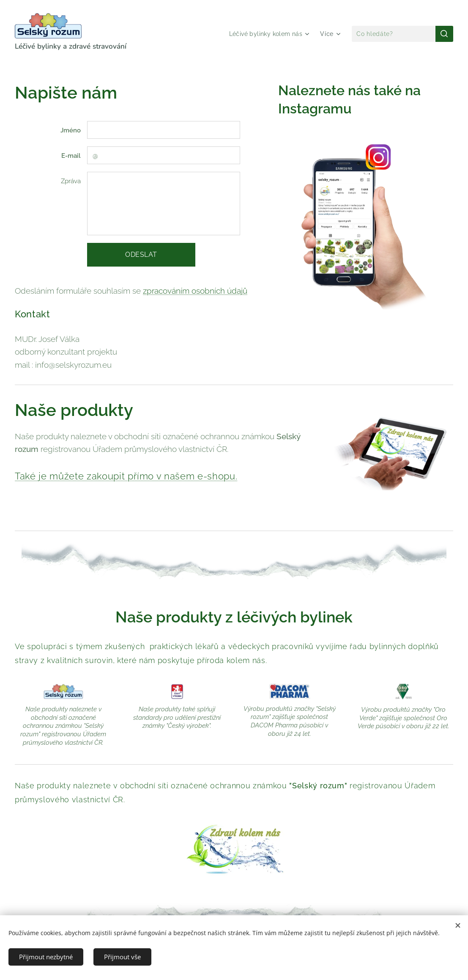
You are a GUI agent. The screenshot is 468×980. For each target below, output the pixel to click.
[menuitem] (268, 34)
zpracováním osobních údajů (195, 291)
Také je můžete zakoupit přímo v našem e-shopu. (126, 476)
